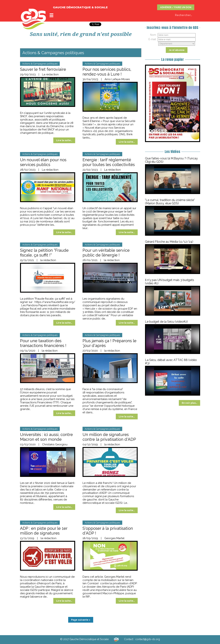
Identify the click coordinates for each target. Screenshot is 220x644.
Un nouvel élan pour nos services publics (43, 162)
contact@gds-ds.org (148, 639)
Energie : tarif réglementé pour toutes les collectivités (109, 162)
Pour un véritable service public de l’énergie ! (106, 253)
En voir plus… (189, 403)
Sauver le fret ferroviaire (43, 69)
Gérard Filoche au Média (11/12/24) (169, 242)
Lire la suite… (64, 140)
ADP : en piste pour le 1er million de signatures (44, 531)
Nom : (154, 35)
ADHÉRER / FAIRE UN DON (176, 7)
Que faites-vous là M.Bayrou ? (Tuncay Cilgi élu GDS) (171, 160)
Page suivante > (81, 620)
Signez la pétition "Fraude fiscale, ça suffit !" (44, 253)
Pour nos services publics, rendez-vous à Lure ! (107, 72)
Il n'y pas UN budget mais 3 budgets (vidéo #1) (170, 282)
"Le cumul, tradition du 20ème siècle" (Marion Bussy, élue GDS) (170, 202)
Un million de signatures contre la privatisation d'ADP (109, 437)
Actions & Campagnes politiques (40, 64)
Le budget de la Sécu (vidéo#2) (166, 322)
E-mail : (153, 39)
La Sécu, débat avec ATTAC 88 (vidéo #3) (171, 362)
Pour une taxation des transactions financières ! (43, 343)
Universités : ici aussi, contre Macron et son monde (46, 437)
